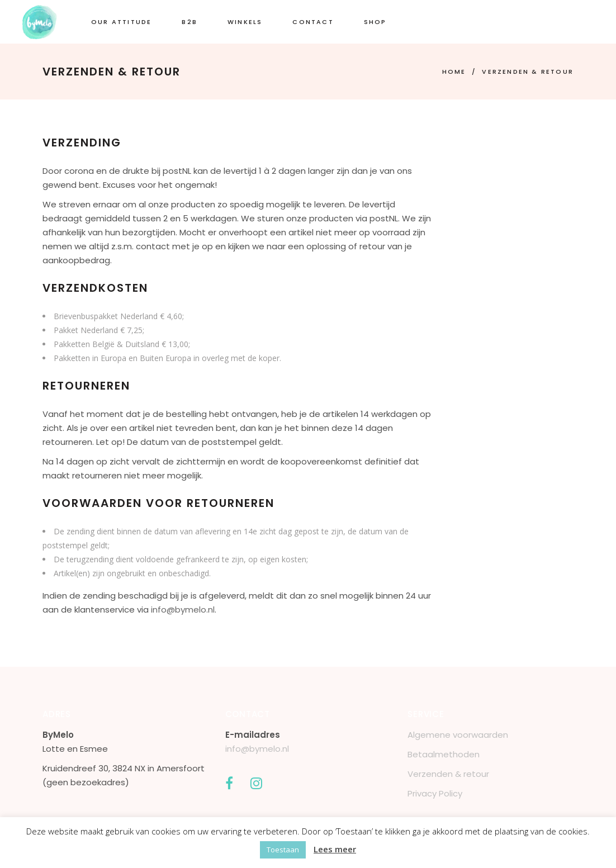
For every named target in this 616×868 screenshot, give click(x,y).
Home (454, 72)
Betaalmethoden (444, 754)
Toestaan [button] (283, 850)
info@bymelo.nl (183, 610)
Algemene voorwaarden (458, 735)
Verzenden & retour (448, 774)
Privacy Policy (435, 793)
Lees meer (335, 849)
